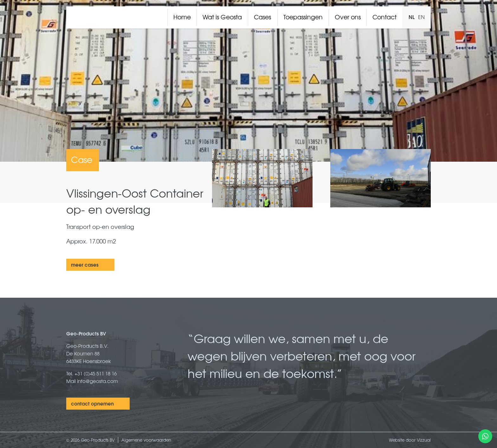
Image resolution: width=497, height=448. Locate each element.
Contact (384, 17)
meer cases (85, 264)
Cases (262, 17)
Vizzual (424, 440)
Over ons (348, 17)
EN (421, 17)
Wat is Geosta (222, 17)
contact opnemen (92, 403)
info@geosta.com (97, 381)
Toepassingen (303, 17)
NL (412, 17)
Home (182, 17)
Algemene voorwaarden (146, 440)
